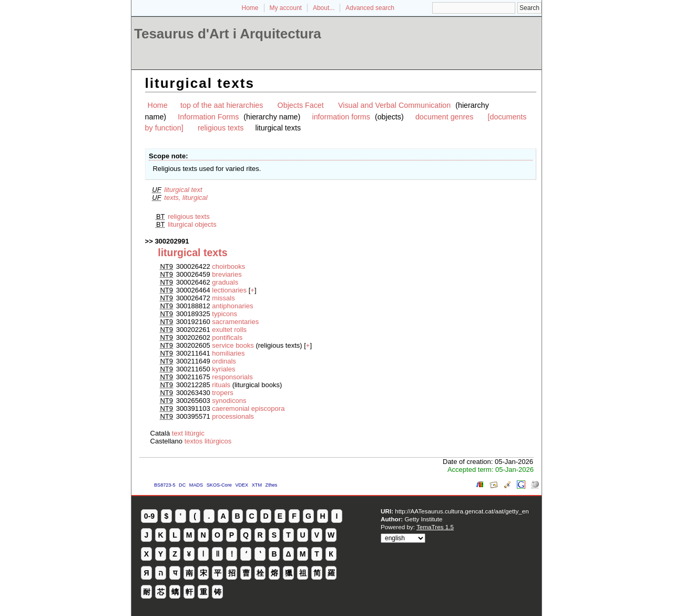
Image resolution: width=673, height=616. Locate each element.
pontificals (227, 337)
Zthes (272, 485)
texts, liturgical (186, 198)
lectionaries (229, 290)
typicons (225, 314)
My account (286, 8)
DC (182, 485)
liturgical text (183, 190)
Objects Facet (301, 105)
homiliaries (228, 353)
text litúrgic (188, 433)
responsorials (232, 377)
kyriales (223, 369)
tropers (222, 393)
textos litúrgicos (208, 441)
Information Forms (208, 117)
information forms (341, 117)
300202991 (172, 241)
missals (223, 298)
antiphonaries (232, 306)
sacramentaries (235, 322)
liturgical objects (192, 224)
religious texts (221, 128)
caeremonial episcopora (248, 408)
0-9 (149, 516)
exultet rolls (229, 330)
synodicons (229, 401)
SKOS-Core (219, 485)
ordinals (224, 361)
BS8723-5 (165, 485)
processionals (233, 416)
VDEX (242, 485)
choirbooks (228, 266)
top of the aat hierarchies (222, 105)
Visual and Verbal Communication (394, 105)
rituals (221, 385)
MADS (196, 485)
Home (250, 8)
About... (324, 8)
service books (233, 345)
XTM (257, 485)
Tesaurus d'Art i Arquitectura (228, 34)
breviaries (227, 274)
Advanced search (370, 8)
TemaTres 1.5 (435, 527)
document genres (444, 117)
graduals (225, 282)
